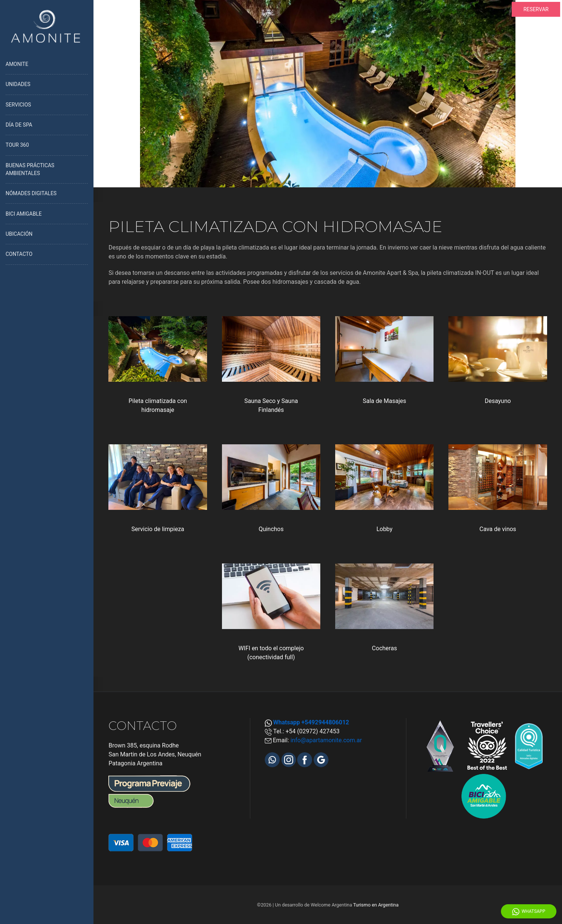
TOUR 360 (17, 145)
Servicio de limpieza (158, 529)
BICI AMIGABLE (24, 214)
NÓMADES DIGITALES (31, 193)
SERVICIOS (18, 105)
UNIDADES (18, 84)
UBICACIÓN (19, 234)
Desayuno (498, 401)
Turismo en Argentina (376, 905)
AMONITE (17, 64)
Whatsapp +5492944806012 (311, 722)
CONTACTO (19, 254)
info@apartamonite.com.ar (326, 740)
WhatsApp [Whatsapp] (529, 912)
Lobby (385, 529)
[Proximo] (550, 93)
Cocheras (385, 648)
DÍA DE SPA (19, 125)
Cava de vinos (498, 529)
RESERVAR (536, 9)
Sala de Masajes (384, 401)
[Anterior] (105, 93)
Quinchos (271, 529)
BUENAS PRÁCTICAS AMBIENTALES (30, 169)
